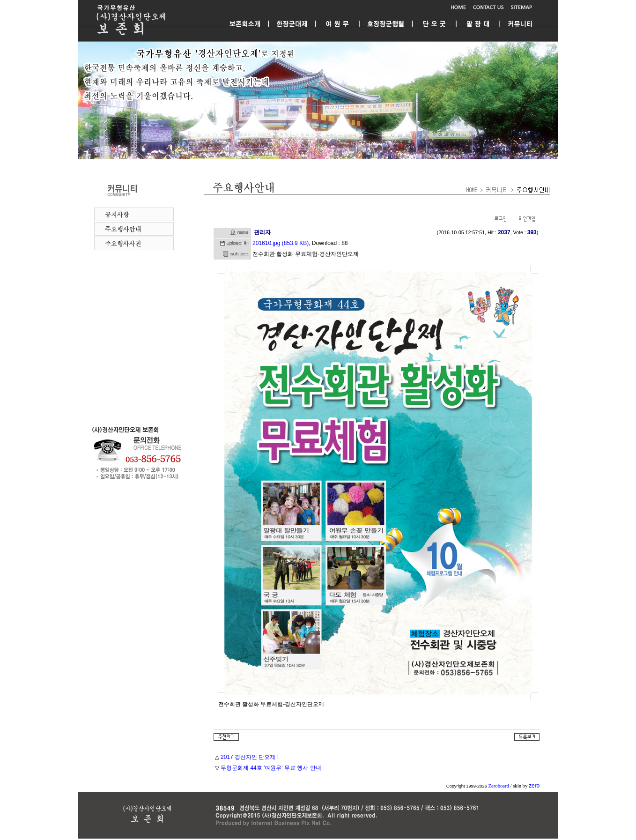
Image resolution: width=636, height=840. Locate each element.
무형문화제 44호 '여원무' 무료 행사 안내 (271, 768)
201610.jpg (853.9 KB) (281, 243)
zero (534, 786)
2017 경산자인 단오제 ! (250, 757)
